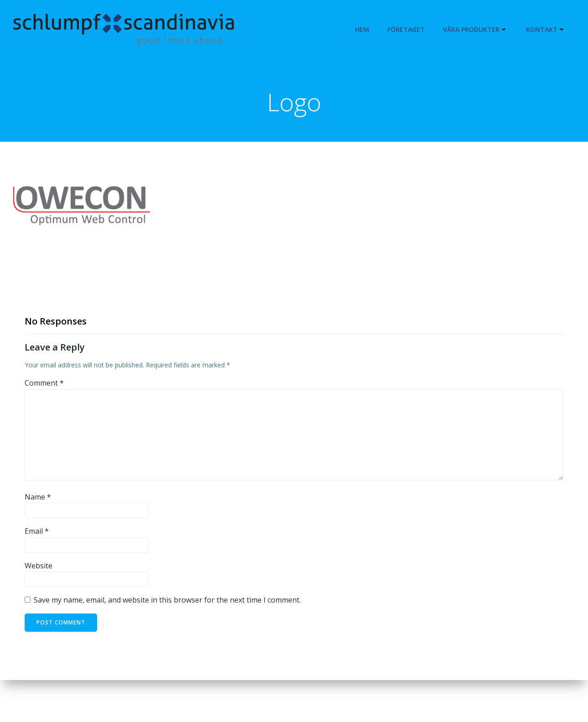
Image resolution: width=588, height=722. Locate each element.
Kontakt (546, 29)
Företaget (406, 29)
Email (37, 531)
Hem (362, 29)
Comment (44, 383)
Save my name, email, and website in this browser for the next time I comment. (167, 600)
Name (38, 497)
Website (39, 566)
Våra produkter (475, 29)
